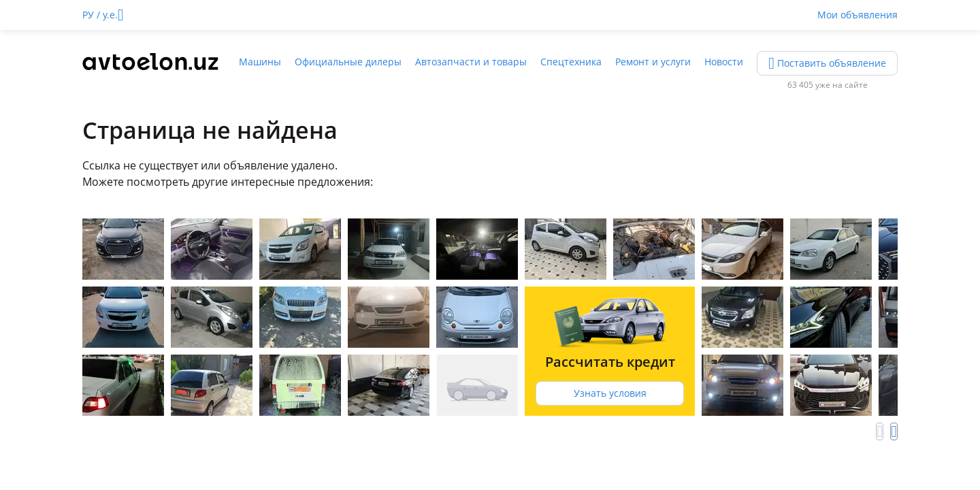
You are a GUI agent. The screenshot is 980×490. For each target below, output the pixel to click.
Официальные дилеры (348, 62)
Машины (260, 62)
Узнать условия (610, 393)
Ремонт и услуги (653, 62)
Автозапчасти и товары (471, 62)
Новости (724, 62)
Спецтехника (571, 62)
